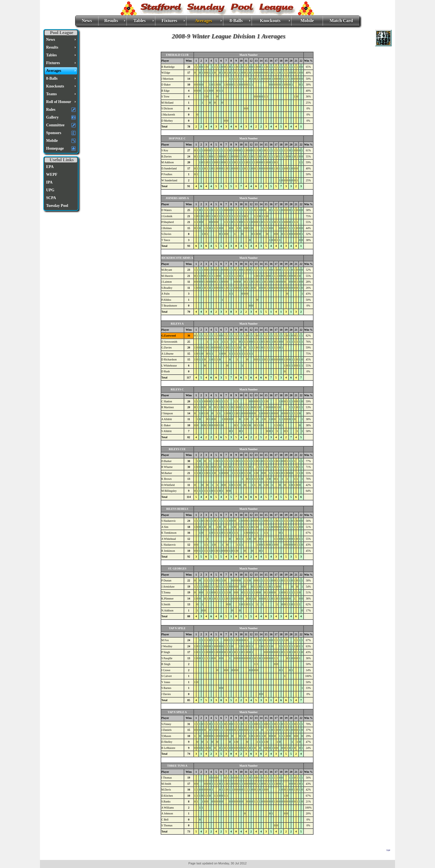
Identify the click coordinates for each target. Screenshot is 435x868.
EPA (50, 167)
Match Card (341, 21)
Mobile (307, 21)
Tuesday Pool (57, 206)
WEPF (52, 175)
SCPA (51, 198)
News (87, 21)
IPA (49, 182)
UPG (50, 190)
